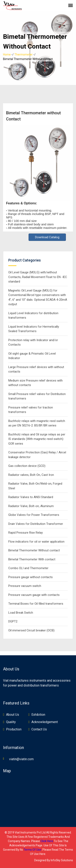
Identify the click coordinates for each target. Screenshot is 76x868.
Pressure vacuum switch (25, 586)
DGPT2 (13, 621)
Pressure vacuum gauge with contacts (34, 595)
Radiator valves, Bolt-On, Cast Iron (31, 475)
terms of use (32, 850)
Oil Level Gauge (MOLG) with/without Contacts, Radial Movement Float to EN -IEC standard (38, 277)
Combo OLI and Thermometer (28, 568)
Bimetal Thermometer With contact (32, 559)
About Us (13, 715)
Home (7, 55)
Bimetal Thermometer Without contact (34, 550)
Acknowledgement (45, 722)
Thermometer (24, 55)
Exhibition (38, 715)
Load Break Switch (21, 613)
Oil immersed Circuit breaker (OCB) (31, 630)
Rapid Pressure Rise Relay (26, 533)
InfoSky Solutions (62, 860)
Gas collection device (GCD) (27, 466)
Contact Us (39, 729)
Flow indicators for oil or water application (36, 542)
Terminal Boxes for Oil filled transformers (36, 604)
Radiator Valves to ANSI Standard (31, 497)
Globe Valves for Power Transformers (34, 515)
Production (14, 729)
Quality (11, 722)
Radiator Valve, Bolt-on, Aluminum (31, 506)
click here (47, 841)
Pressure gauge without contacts (31, 577)
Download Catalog (47, 237)
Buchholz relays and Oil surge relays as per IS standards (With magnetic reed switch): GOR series (37, 439)
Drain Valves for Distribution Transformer (36, 524)
